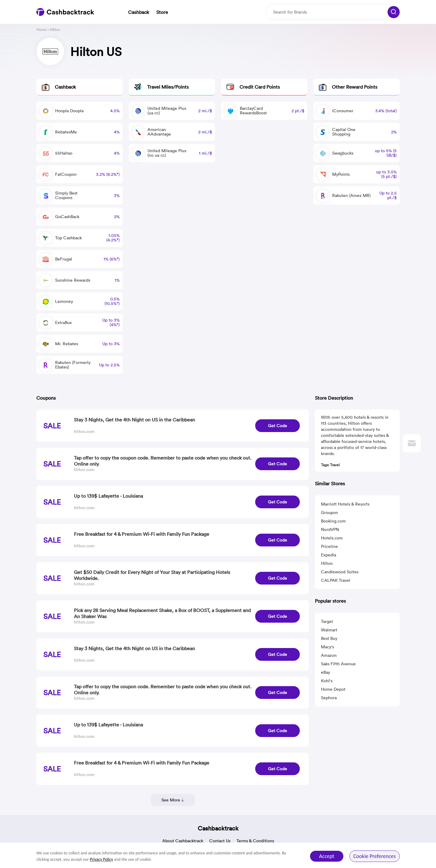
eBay (325, 672)
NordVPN (330, 529)
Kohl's (327, 681)
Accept (327, 856)
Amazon (329, 655)
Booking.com (333, 521)
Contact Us (220, 841)
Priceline (329, 546)
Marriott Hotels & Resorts (345, 504)
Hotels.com (332, 538)
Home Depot (333, 689)
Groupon (329, 513)
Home (41, 29)
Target (327, 621)
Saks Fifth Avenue (338, 664)
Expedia (329, 555)
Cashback (139, 12)
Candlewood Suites (340, 572)
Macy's (327, 647)
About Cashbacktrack (183, 841)
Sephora (329, 698)
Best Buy (329, 638)
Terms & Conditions (255, 841)
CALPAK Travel (336, 580)
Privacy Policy (102, 859)
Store (162, 12)
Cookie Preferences (375, 856)
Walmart (329, 630)
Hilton (327, 563)
